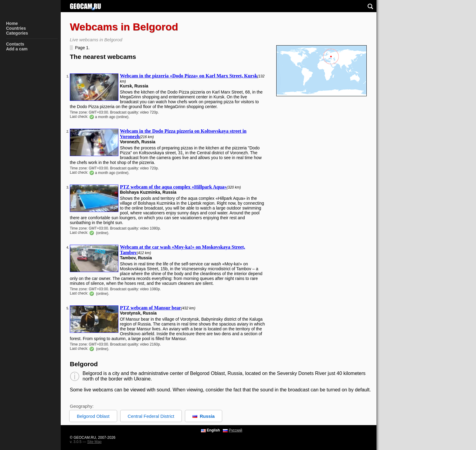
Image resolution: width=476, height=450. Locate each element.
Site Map (94, 442)
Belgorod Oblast (93, 416)
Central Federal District (151, 416)
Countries (16, 28)
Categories (17, 33)
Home (12, 23)
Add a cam (17, 49)
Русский (235, 430)
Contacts (15, 44)
